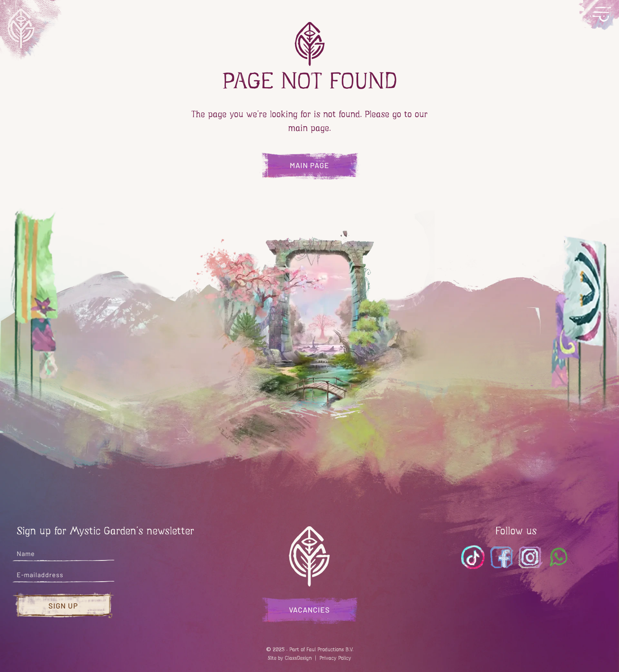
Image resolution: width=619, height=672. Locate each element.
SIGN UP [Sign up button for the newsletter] (63, 606)
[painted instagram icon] (530, 557)
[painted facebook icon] (502, 557)
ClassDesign (298, 658)
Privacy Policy (335, 658)
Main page (309, 165)
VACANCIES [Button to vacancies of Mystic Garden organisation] (309, 610)
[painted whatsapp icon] (559, 557)
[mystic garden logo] (32, 31)
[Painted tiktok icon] (473, 557)
